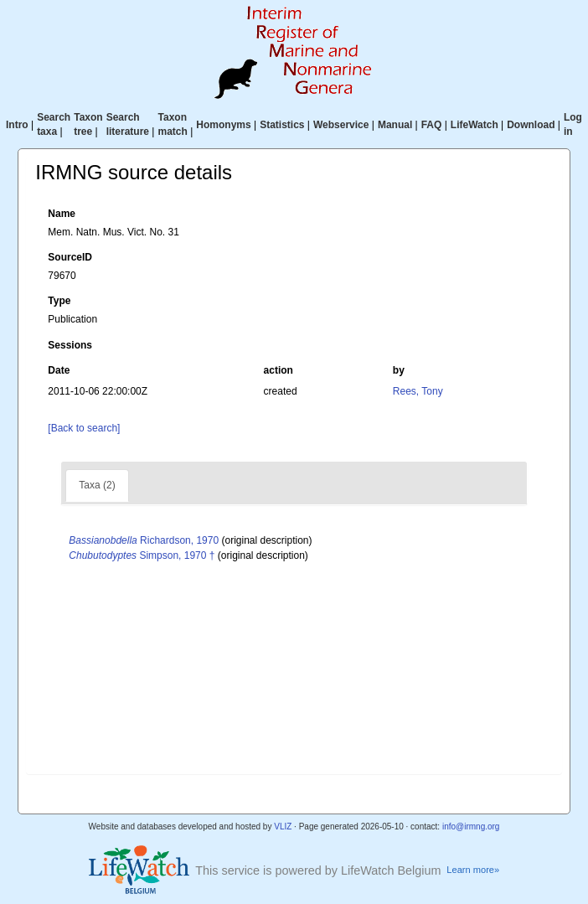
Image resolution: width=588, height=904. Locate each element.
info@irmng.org (471, 827)
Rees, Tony (418, 391)
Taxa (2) (97, 485)
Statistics (282, 125)
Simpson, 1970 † (142, 555)
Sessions (70, 345)
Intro (17, 125)
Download (531, 125)
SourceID (70, 257)
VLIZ (283, 827)
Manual (395, 125)
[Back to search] (84, 428)
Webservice (341, 125)
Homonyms (223, 125)
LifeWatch (475, 125)
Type (59, 301)
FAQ (432, 125)
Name (62, 214)
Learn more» (473, 870)
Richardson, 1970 (144, 540)
